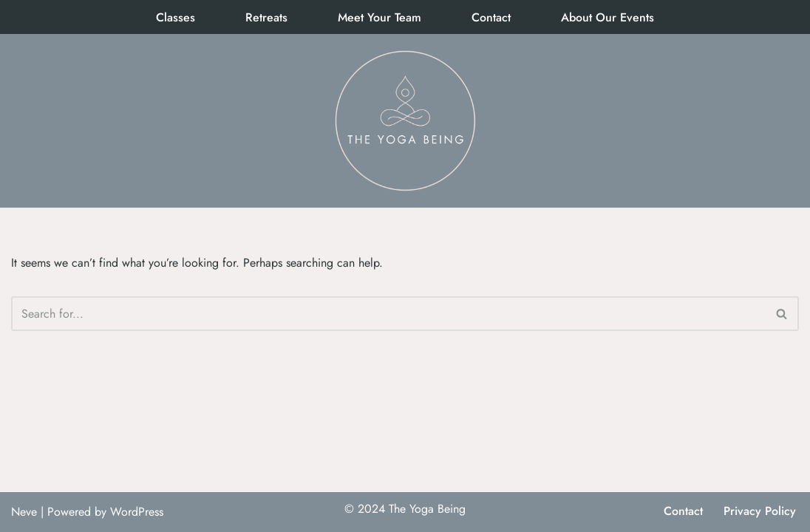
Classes (176, 17)
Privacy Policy (760, 511)
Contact (491, 17)
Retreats (266, 17)
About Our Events (607, 17)
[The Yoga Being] (405, 121)
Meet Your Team (380, 17)
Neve (24, 512)
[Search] (388, 314)
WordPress (137, 512)
